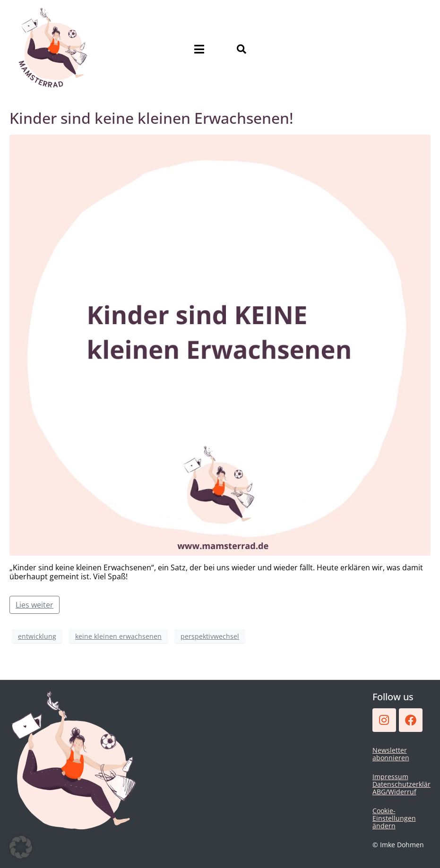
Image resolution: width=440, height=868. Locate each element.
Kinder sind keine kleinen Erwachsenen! (151, 118)
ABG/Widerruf (394, 792)
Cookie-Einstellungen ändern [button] (394, 818)
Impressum (390, 777)
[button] (21, 847)
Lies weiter (35, 605)
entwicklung (37, 636)
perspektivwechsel (210, 636)
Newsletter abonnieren (391, 754)
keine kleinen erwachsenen (118, 636)
